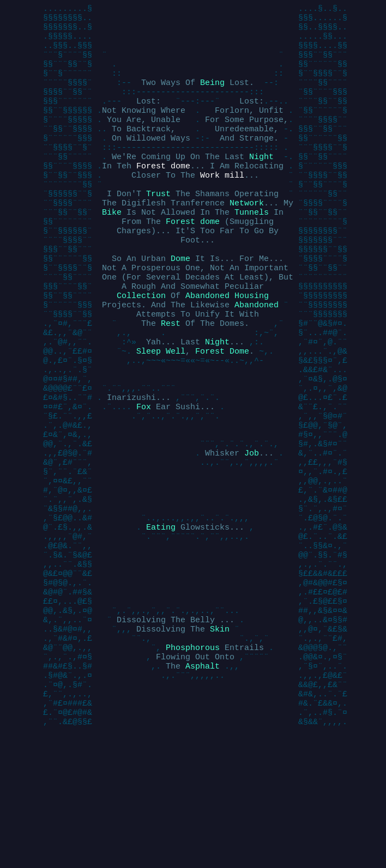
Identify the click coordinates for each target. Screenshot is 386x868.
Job (252, 533)
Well (176, 413)
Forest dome (163, 195)
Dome (180, 304)
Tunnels (252, 250)
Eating (161, 620)
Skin (220, 740)
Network (247, 239)
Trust (158, 228)
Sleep (149, 413)
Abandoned (207, 348)
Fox (144, 478)
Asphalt (203, 784)
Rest (171, 380)
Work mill (222, 206)
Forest (210, 413)
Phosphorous (193, 762)
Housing (252, 348)
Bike (112, 250)
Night (261, 184)
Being (212, 97)
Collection (141, 348)
